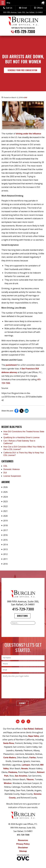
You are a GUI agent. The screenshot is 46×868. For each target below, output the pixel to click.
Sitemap (23, 851)
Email (23, 8)
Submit (22, 703)
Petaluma (13, 772)
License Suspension (12, 476)
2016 (5, 535)
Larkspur (26, 765)
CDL (5, 466)
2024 (5, 497)
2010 (5, 564)
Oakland (39, 729)
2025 (5, 492)
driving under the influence (29, 134)
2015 (5, 540)
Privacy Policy (23, 844)
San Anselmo (21, 776)
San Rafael (29, 729)
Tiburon (30, 780)
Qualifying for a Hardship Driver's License (21, 437)
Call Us (8, 8)
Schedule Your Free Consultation (22, 70)
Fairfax (33, 758)
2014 (5, 545)
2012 (5, 554)
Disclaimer (23, 848)
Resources (23, 840)
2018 (5, 525)
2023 (5, 501)
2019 (5, 521)
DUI (26, 97)
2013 (5, 549)
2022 (5, 506)
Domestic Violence (12, 469)
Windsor (8, 783)
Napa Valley (34, 736)
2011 (5, 559)
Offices (38, 8)
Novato (25, 769)
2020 (5, 516)
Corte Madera (10, 758)
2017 (5, 530)
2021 (5, 511)
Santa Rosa (9, 743)
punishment (11, 365)
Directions (22, 616)
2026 (5, 487)
